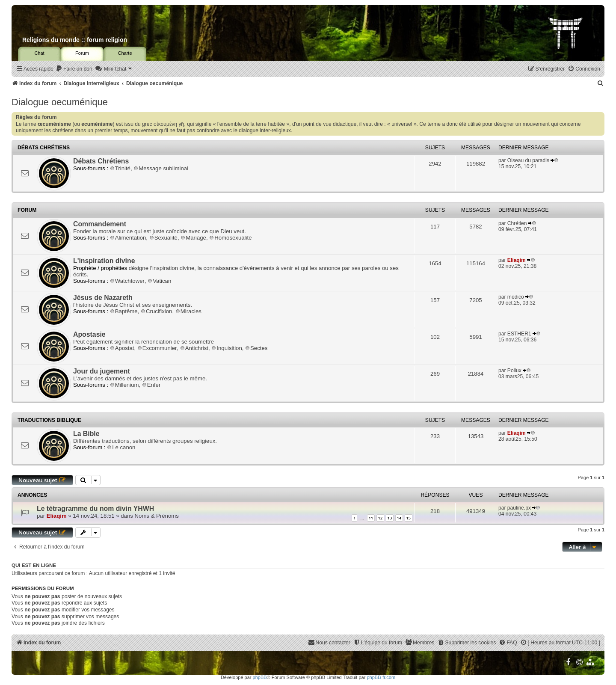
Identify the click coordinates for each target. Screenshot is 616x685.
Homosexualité (230, 238)
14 (399, 518)
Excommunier (157, 348)
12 (380, 518)
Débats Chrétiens (44, 148)
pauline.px (519, 508)
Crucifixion (157, 311)
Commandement (100, 224)
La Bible (86, 434)
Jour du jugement (102, 371)
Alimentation (128, 238)
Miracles (188, 311)
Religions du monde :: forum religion (75, 40)
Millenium (124, 385)
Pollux (514, 371)
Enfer (151, 385)
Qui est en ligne (34, 565)
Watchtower (127, 281)
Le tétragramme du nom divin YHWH (95, 509)
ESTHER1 (519, 334)
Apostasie (89, 334)
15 (409, 518)
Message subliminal (161, 168)
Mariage (193, 238)
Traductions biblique (49, 420)
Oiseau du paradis (528, 160)
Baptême (124, 311)
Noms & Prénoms (157, 516)
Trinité (120, 168)
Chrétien (517, 223)
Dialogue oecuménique (60, 102)
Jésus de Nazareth (103, 298)
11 (371, 518)
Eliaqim (517, 260)
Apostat (122, 348)
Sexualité (163, 238)
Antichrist (194, 348)
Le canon (121, 447)
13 (390, 518)
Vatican (159, 281)
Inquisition (227, 348)
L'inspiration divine (104, 261)
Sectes (256, 348)
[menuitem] (74, 69)
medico (516, 297)
